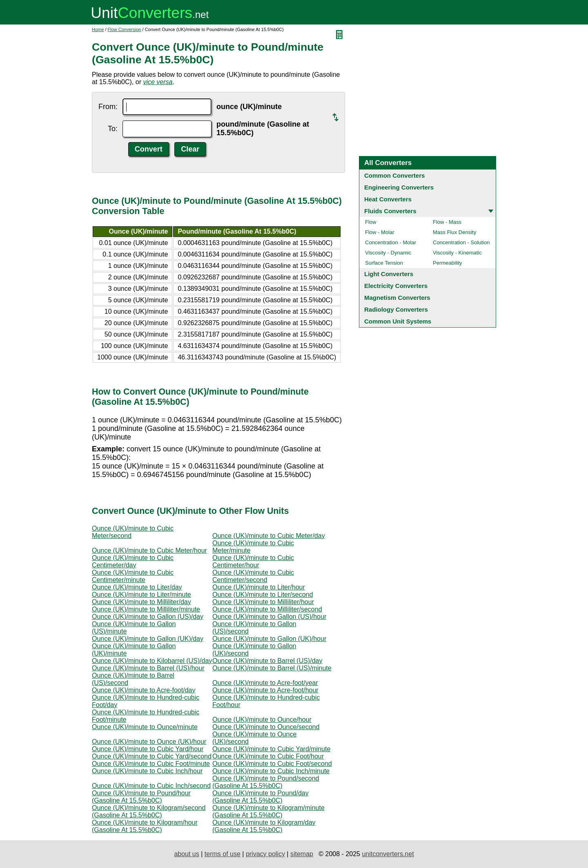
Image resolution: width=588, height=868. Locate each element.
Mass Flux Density (454, 232)
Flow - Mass (447, 222)
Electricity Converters (396, 286)
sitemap (302, 854)
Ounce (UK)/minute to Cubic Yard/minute (271, 749)
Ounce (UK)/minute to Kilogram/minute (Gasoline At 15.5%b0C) (268, 811)
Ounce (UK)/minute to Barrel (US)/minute (272, 668)
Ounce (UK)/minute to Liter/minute (141, 595)
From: (108, 107)
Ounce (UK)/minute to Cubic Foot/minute (151, 764)
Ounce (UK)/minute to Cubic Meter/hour (149, 550)
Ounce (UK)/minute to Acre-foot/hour (265, 690)
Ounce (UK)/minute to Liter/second (263, 595)
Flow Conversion (125, 29)
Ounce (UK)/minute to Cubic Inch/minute (271, 771)
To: (113, 129)
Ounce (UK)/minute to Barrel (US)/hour (148, 668)
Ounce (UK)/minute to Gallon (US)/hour (269, 617)
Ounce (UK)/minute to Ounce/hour (262, 720)
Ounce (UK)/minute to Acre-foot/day (144, 690)
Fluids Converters (390, 211)
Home (98, 29)
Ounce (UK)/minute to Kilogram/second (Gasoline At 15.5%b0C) (149, 811)
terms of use (223, 854)
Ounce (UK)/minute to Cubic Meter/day (269, 536)
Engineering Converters (399, 187)
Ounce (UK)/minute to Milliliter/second (267, 609)
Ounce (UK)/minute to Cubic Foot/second (272, 764)
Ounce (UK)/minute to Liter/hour (259, 587)
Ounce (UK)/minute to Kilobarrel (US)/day (152, 661)
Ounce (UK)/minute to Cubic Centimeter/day (133, 561)
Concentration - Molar (391, 242)
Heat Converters (388, 199)
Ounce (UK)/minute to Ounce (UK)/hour (149, 742)
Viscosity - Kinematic (457, 253)
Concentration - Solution (461, 242)
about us (186, 854)
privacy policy (265, 854)
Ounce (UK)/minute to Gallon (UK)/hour (269, 639)
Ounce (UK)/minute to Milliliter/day (141, 602)
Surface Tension (384, 263)
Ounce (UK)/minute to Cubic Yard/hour (148, 749)
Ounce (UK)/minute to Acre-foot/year (265, 683)
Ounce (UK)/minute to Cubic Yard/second (152, 756)
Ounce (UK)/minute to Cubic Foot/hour (268, 756)
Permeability (448, 263)
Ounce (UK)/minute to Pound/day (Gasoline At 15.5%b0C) (261, 797)
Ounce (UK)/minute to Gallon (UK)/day (148, 639)
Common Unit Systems (398, 321)
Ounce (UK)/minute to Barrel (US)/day (267, 661)
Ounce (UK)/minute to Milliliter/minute (146, 609)
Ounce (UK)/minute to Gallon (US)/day (148, 617)
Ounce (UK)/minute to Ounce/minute (145, 727)
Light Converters (389, 274)
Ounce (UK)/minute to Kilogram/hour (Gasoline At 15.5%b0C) (145, 826)
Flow (371, 222)
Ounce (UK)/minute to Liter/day (137, 587)
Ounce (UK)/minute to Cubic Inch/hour (147, 771)
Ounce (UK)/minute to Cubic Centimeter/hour (253, 561)
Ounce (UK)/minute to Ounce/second (266, 727)
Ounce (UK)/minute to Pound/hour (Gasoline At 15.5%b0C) (141, 797)
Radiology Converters (396, 309)
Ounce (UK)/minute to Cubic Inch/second (151, 786)
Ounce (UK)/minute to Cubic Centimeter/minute (133, 576)
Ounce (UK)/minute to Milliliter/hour (263, 602)
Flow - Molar (380, 232)
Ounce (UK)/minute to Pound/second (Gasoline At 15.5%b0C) (266, 782)
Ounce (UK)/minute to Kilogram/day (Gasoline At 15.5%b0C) (264, 826)
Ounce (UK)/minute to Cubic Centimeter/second (253, 576)
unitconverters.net (388, 854)
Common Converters (394, 175)
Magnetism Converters (397, 298)
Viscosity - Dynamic (388, 253)
